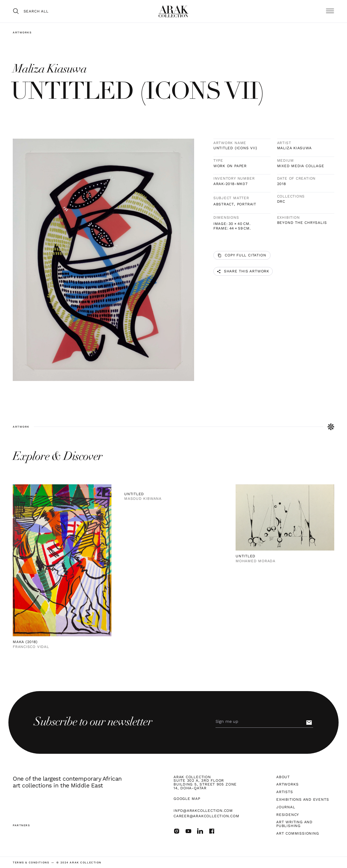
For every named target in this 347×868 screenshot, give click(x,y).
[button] (330, 11)
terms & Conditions (31, 863)
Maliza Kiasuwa (294, 148)
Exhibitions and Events (303, 800)
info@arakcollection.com (203, 810)
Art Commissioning (298, 834)
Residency (288, 815)
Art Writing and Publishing (294, 824)
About (283, 777)
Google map (187, 799)
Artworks (22, 32)
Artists (285, 792)
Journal (286, 807)
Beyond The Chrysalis (302, 223)
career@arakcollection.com (206, 816)
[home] (173, 11)
